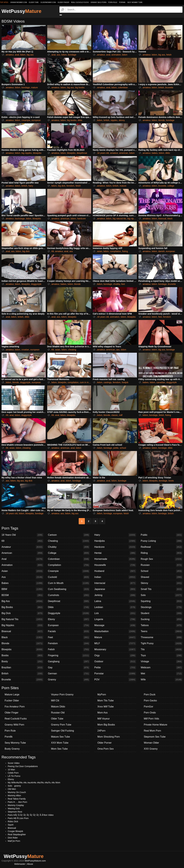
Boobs (22, 655)
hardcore (81, 219)
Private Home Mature (156, 725)
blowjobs (37, 153)
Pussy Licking (162, 541)
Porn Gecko (150, 701)
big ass (30, 55)
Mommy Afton (14, 796)
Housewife (115, 565)
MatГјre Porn (14, 841)
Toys (162, 655)
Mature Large (12, 695)
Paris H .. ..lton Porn (17, 802)
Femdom (69, 643)
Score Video (14, 763)
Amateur (22, 547)
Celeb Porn (13, 773)
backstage (20, 219)
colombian (123, 87)
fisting (125, 251)
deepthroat (82, 153)
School (162, 571)
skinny (122, 120)
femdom (71, 186)
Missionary (115, 649)
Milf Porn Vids (151, 719)
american (124, 153)
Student (162, 613)
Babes (22, 583)
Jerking (115, 595)
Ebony (69, 619)
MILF (115, 643)
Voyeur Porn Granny (62, 695)
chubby (117, 284)
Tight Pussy (162, 643)
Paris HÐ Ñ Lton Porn (18, 818)
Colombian (69, 559)
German (69, 674)
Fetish (69, 649)
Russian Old (58, 713)
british (161, 87)
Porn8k (122, 2)
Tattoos (162, 625)
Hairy (115, 535)
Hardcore (115, 547)
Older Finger (63, 2)
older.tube (34, 2)
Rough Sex (162, 559)
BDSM (22, 595)
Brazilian (22, 668)
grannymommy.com (19, 2)
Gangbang (69, 662)
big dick (62, 186)
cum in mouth (86, 382)
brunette (169, 87)
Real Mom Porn (152, 731)
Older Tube (57, 719)
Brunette (22, 680)
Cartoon (69, 535)
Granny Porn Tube (61, 725)
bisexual (162, 219)
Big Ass (22, 601)
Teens (162, 631)
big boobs (80, 87)
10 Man (11, 770)
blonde (162, 120)
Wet (162, 674)
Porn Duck (150, 695)
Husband (115, 571)
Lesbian (115, 607)
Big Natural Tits (22, 619)
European (69, 625)
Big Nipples (22, 625)
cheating (72, 350)
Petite (115, 668)
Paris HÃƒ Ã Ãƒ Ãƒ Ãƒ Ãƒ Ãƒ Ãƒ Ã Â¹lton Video (31, 815)
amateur (10, 55)
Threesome (162, 637)
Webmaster (20, 864)
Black (22, 637)
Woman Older (151, 743)
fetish (169, 55)
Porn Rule (113, 2)
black (170, 219)
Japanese (115, 589)
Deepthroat (69, 601)
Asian (22, 571)
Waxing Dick (14, 808)
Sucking (162, 619)
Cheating (69, 541)
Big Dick (22, 613)
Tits (162, 649)
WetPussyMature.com (35, 861)
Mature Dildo (58, 707)
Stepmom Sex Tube (155, 737)
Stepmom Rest (15, 812)
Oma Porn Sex (106, 749)
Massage (115, 625)
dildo (80, 120)
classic (115, 415)
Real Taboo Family (17, 799)
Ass (22, 577)
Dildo (69, 607)
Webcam (162, 668)
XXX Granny (151, 749)
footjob (125, 382)
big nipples (27, 153)
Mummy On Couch (17, 792)
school (123, 448)
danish (161, 251)
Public (162, 535)
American (22, 553)
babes (155, 153)
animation (116, 55)
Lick (115, 613)
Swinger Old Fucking (63, 731)
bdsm (23, 55)
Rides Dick (13, 821)
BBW (22, 589)
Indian (115, 577)
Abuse (30, 864)
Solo (162, 595)
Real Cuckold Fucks (80, 2)
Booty (22, 662)
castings (108, 382)
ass (59, 55)
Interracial (115, 583)
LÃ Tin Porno (14, 776)
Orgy (115, 655)
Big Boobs (22, 607)
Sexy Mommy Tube (135, 2)
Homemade (115, 559)
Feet (69, 637)
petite (116, 448)
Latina (115, 601)
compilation (115, 251)
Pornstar (115, 674)
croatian (25, 350)
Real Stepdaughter (17, 834)
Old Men (12, 789)
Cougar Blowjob (15, 831)
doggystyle (36, 284)
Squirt (11, 825)
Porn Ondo (150, 713)
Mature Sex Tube (61, 737)
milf (121, 415)
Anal (22, 559)
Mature (115, 637)
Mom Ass (103, 713)
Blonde (22, 643)
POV (115, 680)
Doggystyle (69, 613)
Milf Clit (55, 701)
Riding (162, 553)
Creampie (69, 571)
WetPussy (21, 11)
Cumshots (69, 595)
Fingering (69, 655)
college (171, 186)
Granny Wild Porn (99, 2)
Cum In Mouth (69, 583)
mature (34, 87)
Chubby (69, 547)
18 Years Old (22, 535)
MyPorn (102, 695)
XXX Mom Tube (60, 743)
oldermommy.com (48, 2)
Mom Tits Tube (106, 701)
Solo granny (14, 786)
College (69, 553)
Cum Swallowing (69, 589)
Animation (22, 565)
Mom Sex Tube (59, 749)
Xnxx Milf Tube (106, 707)
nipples (114, 120)
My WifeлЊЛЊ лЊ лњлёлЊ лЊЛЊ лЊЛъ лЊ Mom (34, 783)
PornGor (149, 707)
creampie (26, 120)
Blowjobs (22, 649)
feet (123, 284)
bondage (72, 55)
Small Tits (162, 589)
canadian (161, 382)
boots (171, 481)
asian (100, 251)
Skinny (162, 583)
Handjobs (115, 541)
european (36, 120)
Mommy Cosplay (16, 805)
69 (53, 251)
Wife (162, 680)
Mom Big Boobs (106, 725)
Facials (69, 631)
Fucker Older (12, 701)
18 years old (103, 153)
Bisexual (22, 631)
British (22, 674)
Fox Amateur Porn (15, 707)
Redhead (162, 547)
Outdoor (115, 662)
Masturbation (115, 631)
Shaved (162, 577)
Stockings (162, 607)
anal (17, 55)
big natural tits (119, 219)
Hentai (115, 553)
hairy (31, 186)
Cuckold (69, 577)
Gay (69, 668)
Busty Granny (12, 749)
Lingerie (115, 619)
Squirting (162, 601)
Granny (69, 680)
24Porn (101, 731)
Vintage (162, 662)
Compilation (69, 565)
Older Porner (105, 743)
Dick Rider (13, 838)
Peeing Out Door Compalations (23, 766)
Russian (162, 565)
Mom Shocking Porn (109, 737)
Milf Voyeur (104, 719)
